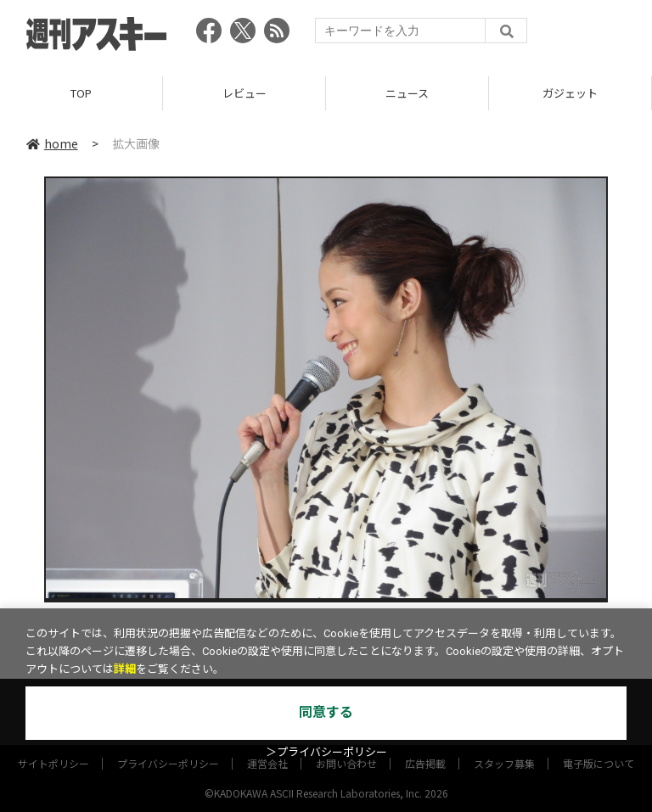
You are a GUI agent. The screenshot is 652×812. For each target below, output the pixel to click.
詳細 (125, 669)
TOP (81, 93)
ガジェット (570, 93)
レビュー (244, 93)
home (52, 143)
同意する (326, 712)
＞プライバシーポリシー (326, 752)
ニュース (407, 93)
